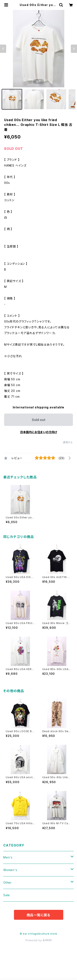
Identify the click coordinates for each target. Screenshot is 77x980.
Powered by (39, 940)
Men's (8, 857)
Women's (10, 870)
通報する (68, 442)
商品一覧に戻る (39, 915)
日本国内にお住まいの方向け (39, 432)
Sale (7, 895)
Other (7, 882)
